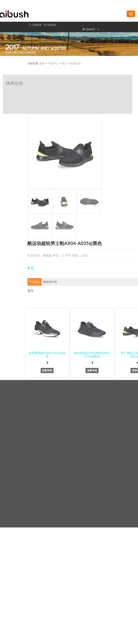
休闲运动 (121, 63)
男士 (110, 63)
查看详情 (93, 370)
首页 (88, 63)
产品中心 (99, 63)
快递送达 (6, 25)
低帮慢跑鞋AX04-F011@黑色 (93, 355)
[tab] (80, 282)
